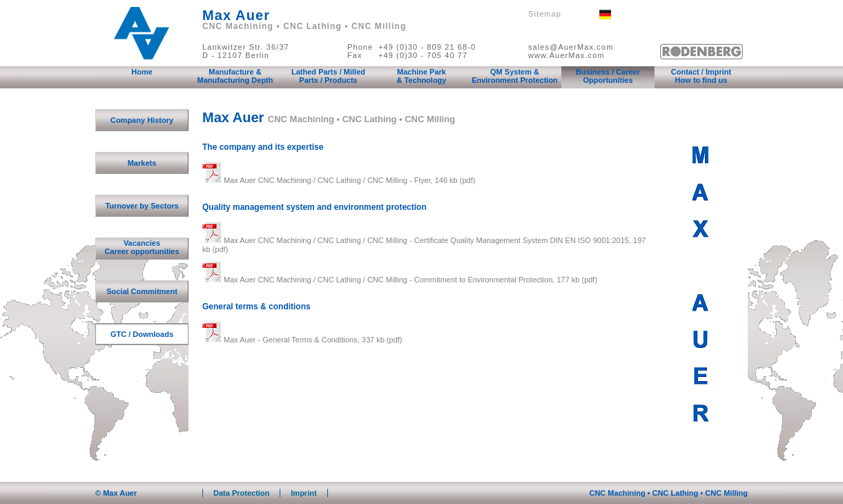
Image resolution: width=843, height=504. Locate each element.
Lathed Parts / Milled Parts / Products (328, 76)
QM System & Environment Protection (515, 76)
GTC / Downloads (142, 334)
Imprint (303, 493)
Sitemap (545, 14)
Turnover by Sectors (142, 206)
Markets (142, 163)
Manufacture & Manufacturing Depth (235, 76)
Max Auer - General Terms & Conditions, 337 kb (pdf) (302, 340)
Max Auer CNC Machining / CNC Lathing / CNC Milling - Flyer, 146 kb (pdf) (339, 180)
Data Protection (241, 493)
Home (142, 72)
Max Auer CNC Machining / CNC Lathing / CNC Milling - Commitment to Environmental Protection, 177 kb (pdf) (400, 280)
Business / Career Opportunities (608, 76)
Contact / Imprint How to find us (701, 76)
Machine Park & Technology (422, 76)
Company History (142, 120)
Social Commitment (142, 291)
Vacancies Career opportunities (142, 247)
